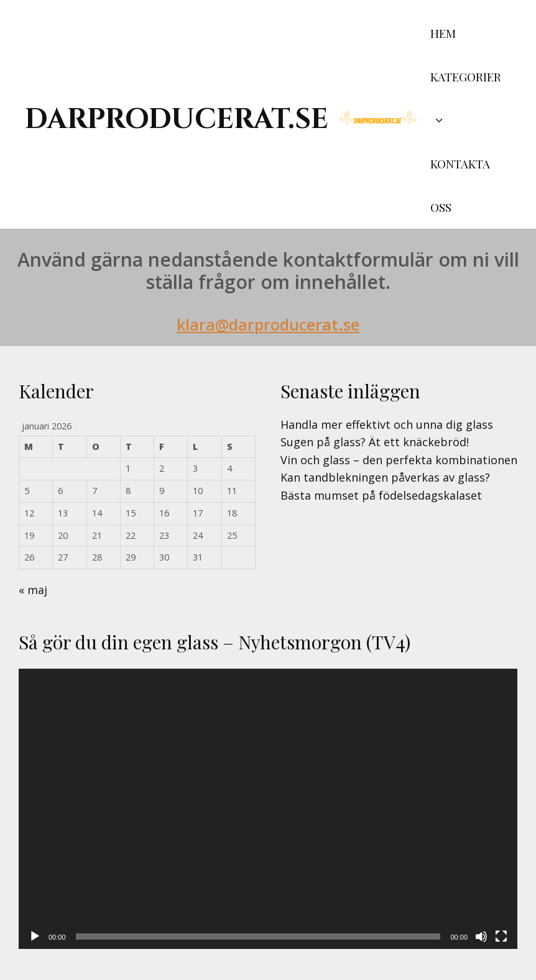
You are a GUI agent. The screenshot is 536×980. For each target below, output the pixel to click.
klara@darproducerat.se (268, 324)
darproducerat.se (177, 120)
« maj (33, 590)
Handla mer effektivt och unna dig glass (387, 424)
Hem (443, 33)
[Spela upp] (35, 936)
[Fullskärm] (501, 936)
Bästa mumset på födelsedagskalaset (381, 495)
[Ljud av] (481, 936)
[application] (268, 809)
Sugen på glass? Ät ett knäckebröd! (375, 442)
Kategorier (466, 105)
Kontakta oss (460, 185)
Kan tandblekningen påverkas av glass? (385, 477)
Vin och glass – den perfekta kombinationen (399, 460)
